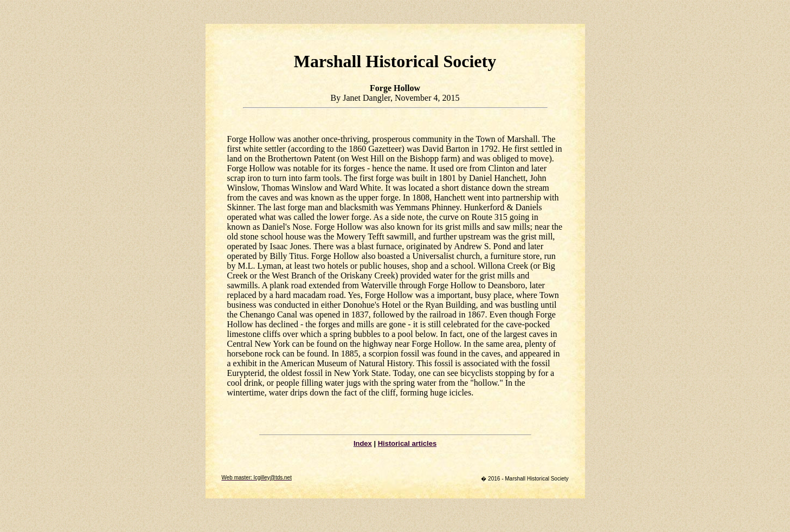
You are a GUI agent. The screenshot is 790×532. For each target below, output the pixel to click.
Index (363, 443)
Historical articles (407, 443)
